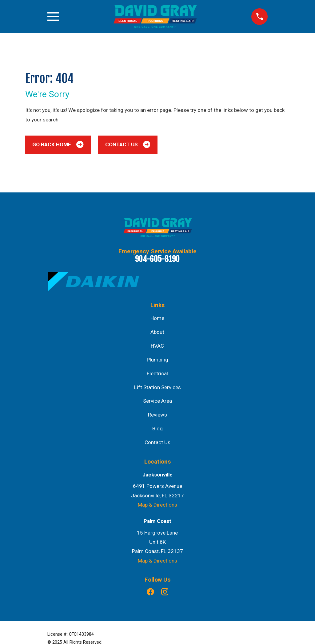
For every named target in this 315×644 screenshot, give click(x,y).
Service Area (157, 401)
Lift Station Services (157, 387)
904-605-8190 (157, 259)
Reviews (157, 415)
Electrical (157, 373)
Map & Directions (157, 505)
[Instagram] (165, 592)
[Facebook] (150, 592)
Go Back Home (58, 144)
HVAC (157, 346)
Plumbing (157, 360)
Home (157, 318)
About (157, 332)
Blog (157, 429)
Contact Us (128, 144)
